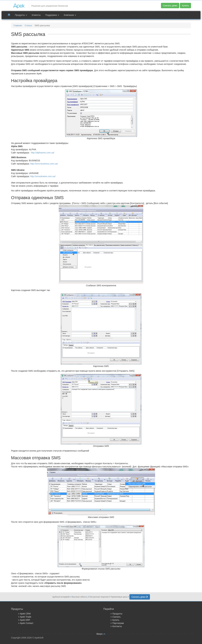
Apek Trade (26, 617)
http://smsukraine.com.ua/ (43, 176)
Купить (185, 6)
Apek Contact (27, 623)
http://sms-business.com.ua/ (44, 164)
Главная (18, 25)
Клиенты (36, 15)
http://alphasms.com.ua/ (43, 153)
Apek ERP (25, 620)
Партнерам (118, 623)
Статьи (28, 25)
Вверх (101, 634)
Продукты (21, 15)
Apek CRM (25, 614)
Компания (70, 15)
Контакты (117, 626)
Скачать (117, 617)
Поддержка (52, 15)
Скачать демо (170, 6)
